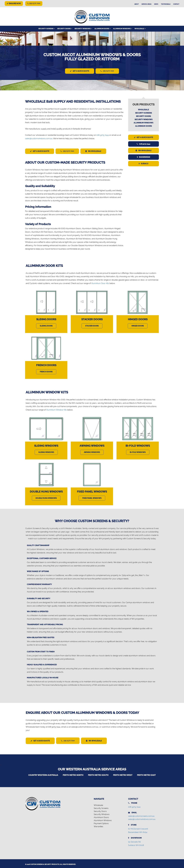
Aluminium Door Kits (100, 283)
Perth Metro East (146, 774)
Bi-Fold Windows (138, 445)
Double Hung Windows (46, 491)
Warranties (98, 825)
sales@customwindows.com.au (39, 138)
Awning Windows (92, 445)
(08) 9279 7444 (34, 3)
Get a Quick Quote (79, 71)
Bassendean (144, 157)
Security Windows (83, 29)
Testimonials (166, 4)
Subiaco (144, 163)
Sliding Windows (46, 445)
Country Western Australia (43, 774)
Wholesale (140, 29)
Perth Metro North (73, 774)
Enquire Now (14, 4)
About (137, 4)
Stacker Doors (92, 319)
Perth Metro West (123, 774)
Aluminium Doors (103, 29)
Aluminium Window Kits (57, 409)
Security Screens (47, 29)
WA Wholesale (98, 151)
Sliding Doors (46, 319)
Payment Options (101, 822)
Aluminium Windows (123, 29)
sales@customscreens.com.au (141, 815)
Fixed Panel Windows (92, 491)
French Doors (46, 364)
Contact (176, 4)
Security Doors (65, 29)
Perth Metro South (98, 774)
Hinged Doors (138, 319)
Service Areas (146, 4)
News (156, 4)
